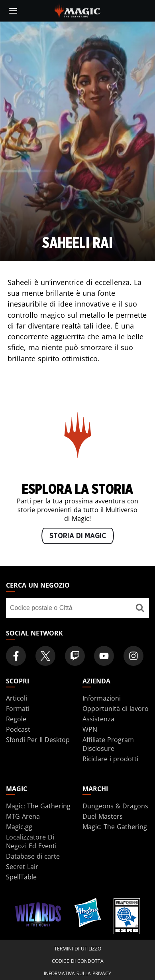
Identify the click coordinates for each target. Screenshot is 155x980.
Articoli (17, 698)
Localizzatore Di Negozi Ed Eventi (31, 841)
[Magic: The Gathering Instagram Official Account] (133, 656)
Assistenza (98, 719)
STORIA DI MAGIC (78, 536)
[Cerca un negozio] (140, 608)
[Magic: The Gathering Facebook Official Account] (16, 656)
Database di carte (33, 856)
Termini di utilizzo (78, 949)
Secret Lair (22, 867)
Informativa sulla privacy (77, 973)
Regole (16, 719)
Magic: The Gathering (38, 806)
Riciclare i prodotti (110, 759)
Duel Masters (103, 816)
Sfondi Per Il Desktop (38, 740)
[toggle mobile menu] (13, 11)
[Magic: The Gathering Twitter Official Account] (45, 656)
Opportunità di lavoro (116, 709)
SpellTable (21, 877)
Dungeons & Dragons (115, 806)
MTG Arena (23, 816)
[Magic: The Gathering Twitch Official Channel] (75, 656)
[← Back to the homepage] (77, 10)
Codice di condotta (78, 961)
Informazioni (102, 698)
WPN (90, 729)
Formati (18, 709)
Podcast (18, 729)
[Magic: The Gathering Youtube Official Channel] (104, 656)
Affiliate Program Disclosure (108, 744)
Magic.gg (19, 827)
